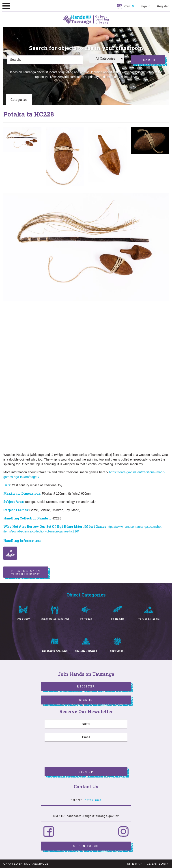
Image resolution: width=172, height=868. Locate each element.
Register (163, 6)
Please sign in (26, 572)
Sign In (145, 6)
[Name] (86, 724)
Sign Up (86, 772)
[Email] (86, 737)
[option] (22, 139)
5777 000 (93, 800)
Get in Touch (86, 846)
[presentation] (79, 755)
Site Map (134, 864)
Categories (19, 100)
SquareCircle (36, 864)
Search (148, 60)
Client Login (158, 864)
